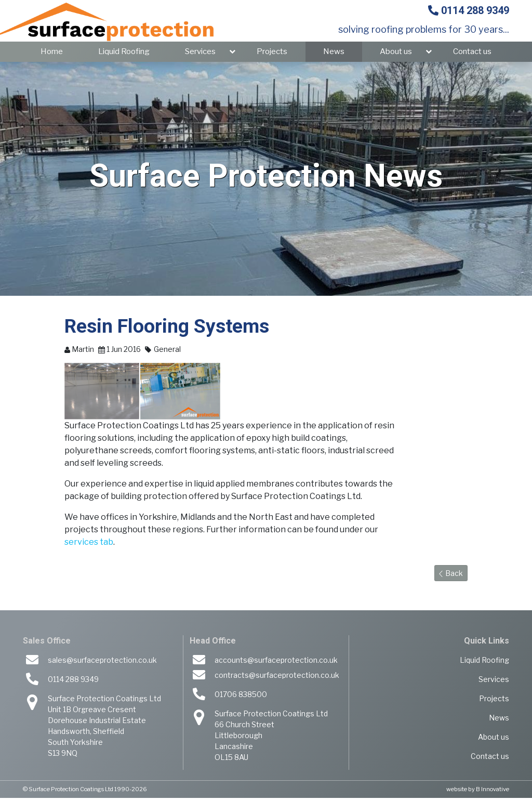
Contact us (472, 54)
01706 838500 (241, 696)
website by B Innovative (478, 791)
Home (52, 54)
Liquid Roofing (124, 54)
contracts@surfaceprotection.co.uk (277, 677)
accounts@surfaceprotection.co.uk (276, 662)
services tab (89, 544)
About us (396, 54)
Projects (272, 54)
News (334, 54)
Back (451, 575)
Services (200, 54)
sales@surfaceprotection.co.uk (102, 662)
